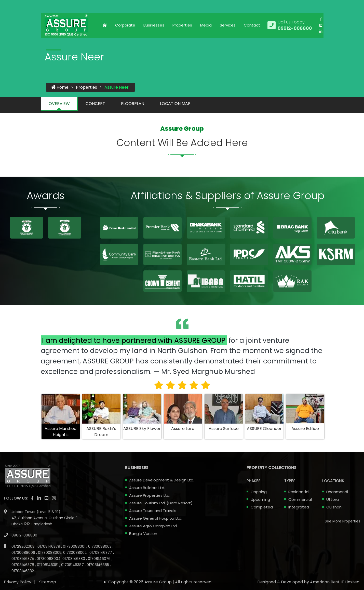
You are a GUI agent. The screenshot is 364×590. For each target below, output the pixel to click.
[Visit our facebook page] (321, 19)
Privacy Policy (18, 582)
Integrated (299, 507)
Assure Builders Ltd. (147, 488)
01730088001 (75, 546)
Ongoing (259, 492)
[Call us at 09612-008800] (290, 25)
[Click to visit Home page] (105, 25)
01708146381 (48, 565)
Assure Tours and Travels (153, 511)
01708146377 (101, 553)
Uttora (333, 499)
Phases (254, 481)
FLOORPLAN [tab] (133, 104)
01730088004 (49, 559)
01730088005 (50, 553)
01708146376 (100, 559)
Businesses (154, 25)
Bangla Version (143, 534)
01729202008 (24, 546)
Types (290, 481)
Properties (182, 25)
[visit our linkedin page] (321, 31)
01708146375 (23, 559)
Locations (333, 481)
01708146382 (23, 571)
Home (60, 87)
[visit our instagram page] (54, 498)
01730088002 (75, 553)
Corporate (125, 25)
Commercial (300, 499)
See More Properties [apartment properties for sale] (342, 521)
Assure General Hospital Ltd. (156, 518)
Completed (262, 507)
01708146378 (23, 565)
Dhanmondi (337, 492)
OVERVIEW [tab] (59, 104)
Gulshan (334, 507)
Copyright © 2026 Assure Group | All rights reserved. (160, 582)
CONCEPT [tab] (95, 104)
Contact (252, 25)
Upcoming (260, 499)
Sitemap (48, 582)
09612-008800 (24, 535)
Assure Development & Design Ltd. (162, 480)
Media (206, 25)
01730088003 (100, 546)
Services (228, 25)
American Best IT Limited (335, 582)
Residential (299, 492)
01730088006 (24, 553)
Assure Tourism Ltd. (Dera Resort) (161, 503)
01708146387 (73, 565)
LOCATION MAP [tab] (175, 104)
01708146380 (74, 559)
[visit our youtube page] (321, 25)
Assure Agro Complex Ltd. (153, 526)
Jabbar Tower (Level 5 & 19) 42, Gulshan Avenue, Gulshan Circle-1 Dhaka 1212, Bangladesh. (44, 518)
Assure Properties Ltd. (150, 495)
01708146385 (98, 565)
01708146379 (49, 546)
